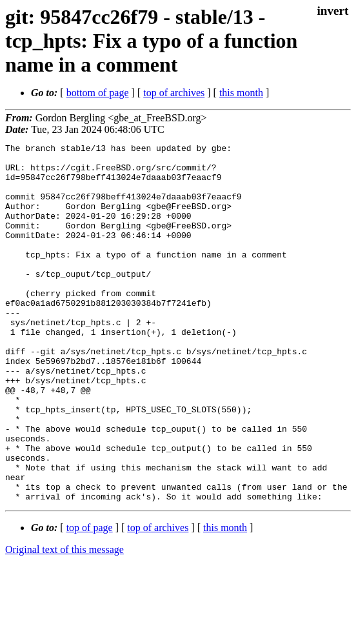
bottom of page (98, 93)
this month (241, 93)
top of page (90, 599)
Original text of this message (64, 621)
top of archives (174, 93)
